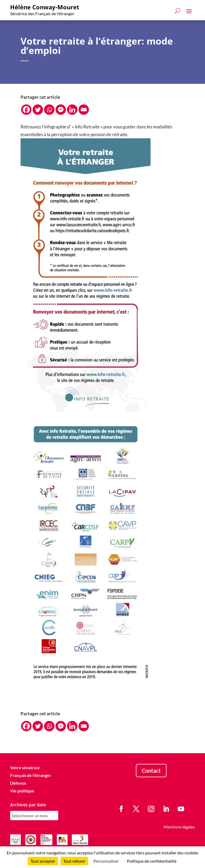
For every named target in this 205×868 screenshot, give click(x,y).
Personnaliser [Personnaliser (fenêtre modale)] (106, 861)
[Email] (84, 110)
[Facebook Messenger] (61, 110)
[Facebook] (26, 110)
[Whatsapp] (49, 110)
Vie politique (22, 791)
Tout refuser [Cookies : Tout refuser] (74, 861)
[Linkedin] (72, 110)
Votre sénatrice (25, 767)
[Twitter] (38, 110)
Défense (18, 783)
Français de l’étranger (31, 775)
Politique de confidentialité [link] (152, 861)
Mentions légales (179, 827)
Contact (151, 771)
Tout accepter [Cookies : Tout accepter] (43, 861)
